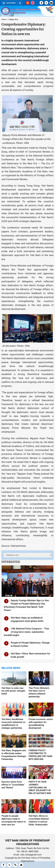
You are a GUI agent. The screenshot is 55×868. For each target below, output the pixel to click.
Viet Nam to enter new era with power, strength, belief (13, 691)
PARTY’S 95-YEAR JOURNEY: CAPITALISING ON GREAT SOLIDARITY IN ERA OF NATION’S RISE (40, 788)
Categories (9, 3)
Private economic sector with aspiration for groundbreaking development (41, 724)
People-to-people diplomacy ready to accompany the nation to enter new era (14, 820)
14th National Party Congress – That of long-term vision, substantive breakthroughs (26, 632)
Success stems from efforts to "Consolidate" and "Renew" (13, 785)
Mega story (14, 19)
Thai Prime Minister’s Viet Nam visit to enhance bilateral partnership (39, 692)
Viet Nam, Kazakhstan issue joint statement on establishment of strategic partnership (13, 724)
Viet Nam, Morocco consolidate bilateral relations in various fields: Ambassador (39, 820)
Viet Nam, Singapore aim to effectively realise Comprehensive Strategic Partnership (14, 755)
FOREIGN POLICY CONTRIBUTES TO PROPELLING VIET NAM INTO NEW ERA (40, 755)
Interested (11, 562)
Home (4, 19)
